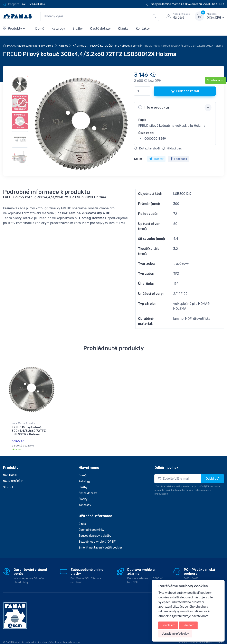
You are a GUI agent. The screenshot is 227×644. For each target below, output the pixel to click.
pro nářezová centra (128, 46)
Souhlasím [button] (168, 625)
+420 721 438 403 (32, 4)
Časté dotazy (100, 29)
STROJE (8, 485)
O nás (82, 521)
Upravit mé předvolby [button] (175, 634)
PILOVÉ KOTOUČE (101, 46)
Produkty (13, 29)
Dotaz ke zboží (147, 148)
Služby (78, 29)
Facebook (178, 159)
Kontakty (143, 29)
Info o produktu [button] (154, 107)
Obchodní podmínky (92, 527)
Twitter (156, 159)
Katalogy (58, 29)
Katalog (64, 46)
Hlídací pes (172, 148)
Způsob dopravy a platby (95, 533)
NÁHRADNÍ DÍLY (13, 479)
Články (123, 29)
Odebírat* (212, 476)
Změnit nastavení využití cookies (101, 545)
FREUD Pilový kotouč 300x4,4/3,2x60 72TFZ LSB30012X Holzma (29, 431)
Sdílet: (139, 159)
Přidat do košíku (185, 91)
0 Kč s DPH (215, 16)
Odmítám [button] (188, 625)
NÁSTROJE (79, 46)
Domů (40, 29)
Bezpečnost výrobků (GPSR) (97, 539)
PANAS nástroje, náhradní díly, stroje (30, 46)
